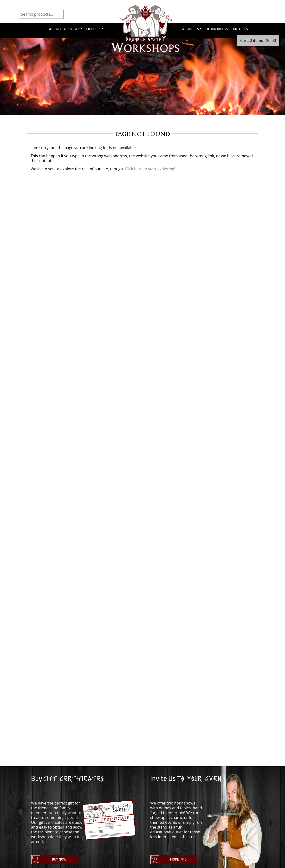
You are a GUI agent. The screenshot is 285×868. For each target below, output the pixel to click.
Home (49, 29)
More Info (178, 859)
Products (93, 29)
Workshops (190, 29)
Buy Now (59, 859)
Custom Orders (217, 29)
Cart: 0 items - (258, 40)
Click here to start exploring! (150, 169)
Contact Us (240, 29)
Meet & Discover (68, 29)
